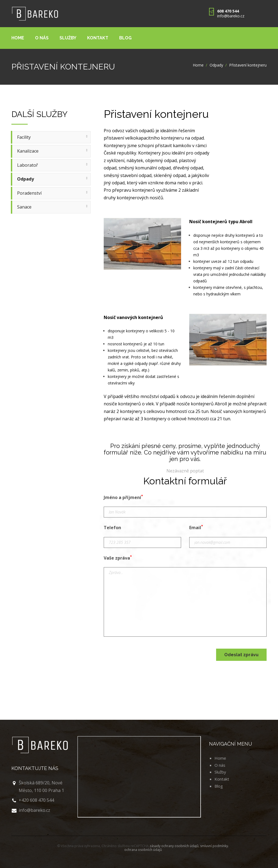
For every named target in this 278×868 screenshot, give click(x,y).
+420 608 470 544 (36, 800)
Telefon (112, 528)
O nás (42, 38)
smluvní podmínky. (214, 846)
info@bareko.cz (231, 16)
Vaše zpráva (118, 558)
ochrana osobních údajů (143, 850)
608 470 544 (228, 11)
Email (196, 527)
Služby (68, 38)
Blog (125, 38)
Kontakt (98, 38)
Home (18, 38)
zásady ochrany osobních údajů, (175, 846)
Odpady (216, 65)
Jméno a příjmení (123, 497)
